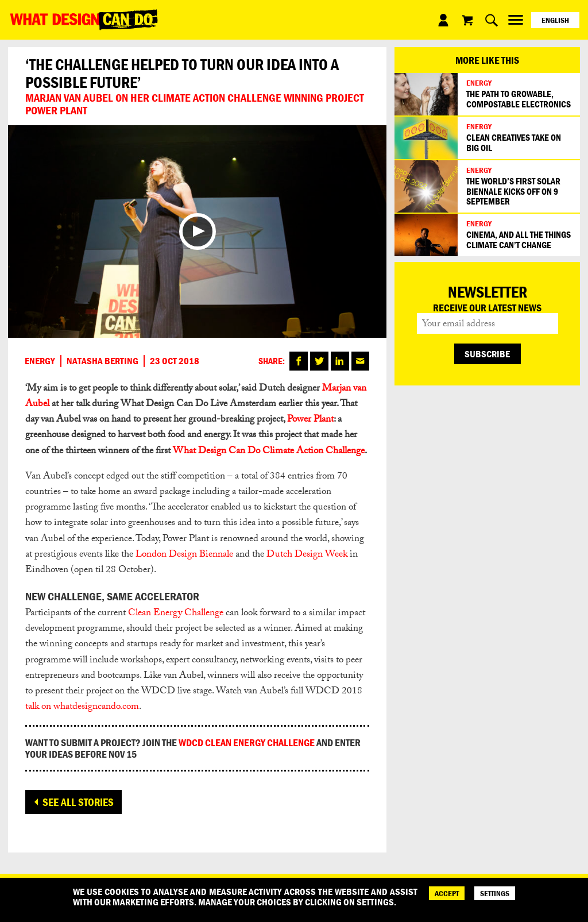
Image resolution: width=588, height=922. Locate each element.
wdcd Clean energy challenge (247, 742)
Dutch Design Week (307, 555)
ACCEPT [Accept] (447, 893)
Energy (40, 361)
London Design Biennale (184, 555)
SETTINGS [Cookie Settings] (495, 893)
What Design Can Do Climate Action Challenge (269, 452)
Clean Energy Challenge (176, 614)
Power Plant (310, 420)
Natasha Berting (102, 361)
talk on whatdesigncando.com (82, 707)
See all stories (78, 802)
